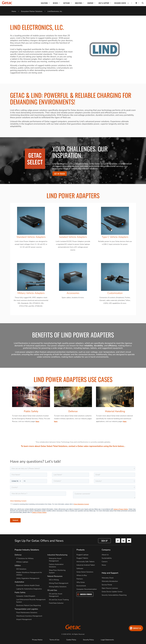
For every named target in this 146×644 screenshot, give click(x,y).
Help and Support (110, 573)
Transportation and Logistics (26, 609)
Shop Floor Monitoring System (57, 571)
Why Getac (81, 582)
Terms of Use (54, 640)
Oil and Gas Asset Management (56, 595)
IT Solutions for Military (25, 558)
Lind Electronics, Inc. (55, 11)
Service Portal (107, 585)
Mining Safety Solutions (58, 587)
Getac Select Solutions (85, 572)
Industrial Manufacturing (57, 555)
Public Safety (20, 592)
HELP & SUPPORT (104, 3)
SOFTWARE (66, 3)
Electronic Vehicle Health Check (28, 585)
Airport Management (24, 619)
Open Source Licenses (110, 588)
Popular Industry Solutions (27, 550)
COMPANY (90, 3)
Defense (18, 555)
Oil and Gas (52, 590)
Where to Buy (82, 575)
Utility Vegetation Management (28, 578)
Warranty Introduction (110, 581)
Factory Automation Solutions (56, 566)
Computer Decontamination (87, 589)
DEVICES (55, 3)
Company (106, 550)
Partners (80, 579)
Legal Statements (107, 640)
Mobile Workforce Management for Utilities (29, 574)
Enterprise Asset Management (55, 560)
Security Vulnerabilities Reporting (114, 595)
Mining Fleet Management (59, 583)
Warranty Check (108, 578)
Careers (105, 562)
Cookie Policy (71, 640)
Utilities (18, 565)
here (37, 421)
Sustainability (107, 558)
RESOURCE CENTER (120, 3)
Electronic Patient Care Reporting (28, 605)
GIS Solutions (21, 569)
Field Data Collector (56, 603)
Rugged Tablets (82, 558)
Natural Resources (55, 576)
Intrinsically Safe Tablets (85, 562)
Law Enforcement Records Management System (31, 601)
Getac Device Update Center (112, 592)
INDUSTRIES (79, 3)
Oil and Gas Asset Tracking (59, 600)
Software (80, 568)
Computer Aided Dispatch (26, 596)
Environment (81, 586)
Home (14, 11)
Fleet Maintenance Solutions (27, 613)
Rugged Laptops (82, 555)
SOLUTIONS (44, 3)
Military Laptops (22, 562)
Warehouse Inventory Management (29, 616)
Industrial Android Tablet (86, 565)
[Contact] (130, 3)
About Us (105, 555)
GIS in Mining (54, 580)
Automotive (19, 582)
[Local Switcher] (135, 3)
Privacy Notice (37, 640)
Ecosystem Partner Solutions (32, 11)
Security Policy (88, 640)
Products (81, 550)
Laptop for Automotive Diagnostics (29, 589)
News (104, 565)
